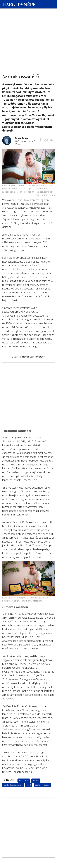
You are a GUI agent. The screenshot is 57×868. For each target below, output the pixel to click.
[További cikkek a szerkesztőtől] (9, 137)
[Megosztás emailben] (52, 140)
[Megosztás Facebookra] (40, 140)
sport (29, 785)
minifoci (36, 781)
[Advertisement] (28, 29)
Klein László (24, 781)
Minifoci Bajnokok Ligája (13, 785)
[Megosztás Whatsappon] (46, 140)
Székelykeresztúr (42, 785)
